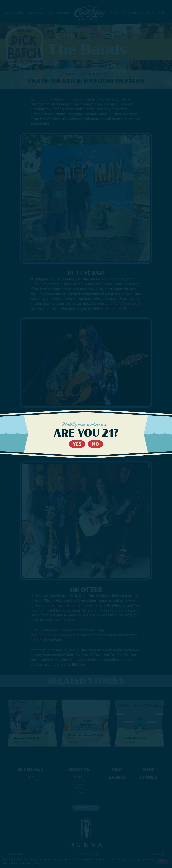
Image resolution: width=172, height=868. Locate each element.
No (96, 444)
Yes (77, 444)
